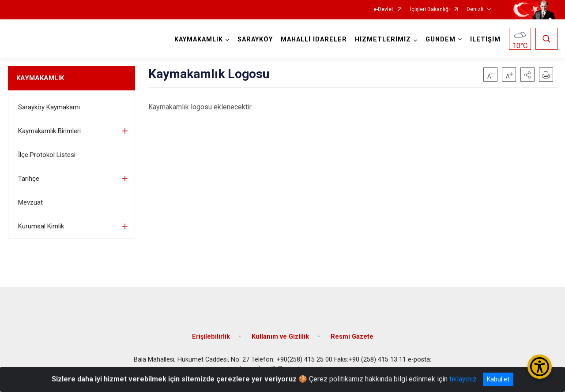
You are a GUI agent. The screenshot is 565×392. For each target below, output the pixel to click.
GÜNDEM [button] (441, 39)
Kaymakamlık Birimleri (49, 131)
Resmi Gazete (352, 337)
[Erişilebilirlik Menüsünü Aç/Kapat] (540, 367)
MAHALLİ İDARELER (314, 39)
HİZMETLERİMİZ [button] (383, 39)
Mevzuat (30, 202)
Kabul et (498, 379)
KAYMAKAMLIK (40, 78)
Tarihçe (29, 179)
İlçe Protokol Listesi (47, 155)
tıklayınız (463, 379)
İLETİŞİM (485, 39)
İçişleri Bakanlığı (430, 9)
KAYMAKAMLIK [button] (199, 39)
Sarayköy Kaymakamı (49, 107)
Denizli (475, 9)
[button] (527, 75)
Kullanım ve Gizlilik (280, 337)
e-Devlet (383, 9)
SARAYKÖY (255, 39)
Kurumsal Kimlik (41, 226)
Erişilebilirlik (211, 337)
